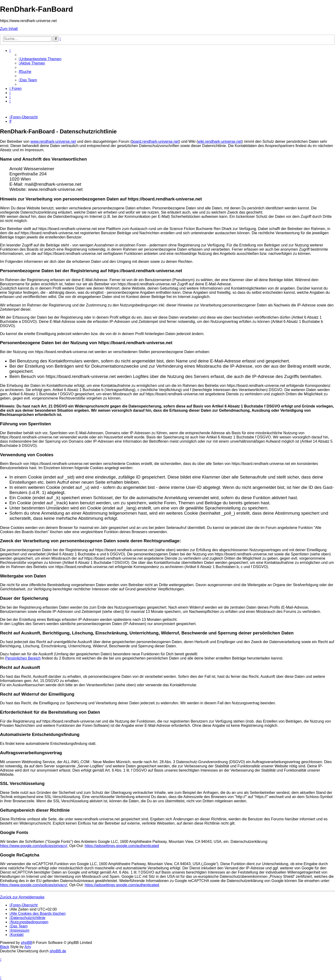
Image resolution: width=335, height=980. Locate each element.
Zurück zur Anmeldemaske (22, 897)
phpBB (27, 943)
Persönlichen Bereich (23, 658)
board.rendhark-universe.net (155, 141)
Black (5, 947)
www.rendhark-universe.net (53, 141)
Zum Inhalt (9, 29)
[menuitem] (40, 59)
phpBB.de (58, 951)
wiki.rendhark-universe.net (220, 141)
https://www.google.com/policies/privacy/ (34, 846)
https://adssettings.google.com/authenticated (122, 846)
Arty (28, 947)
